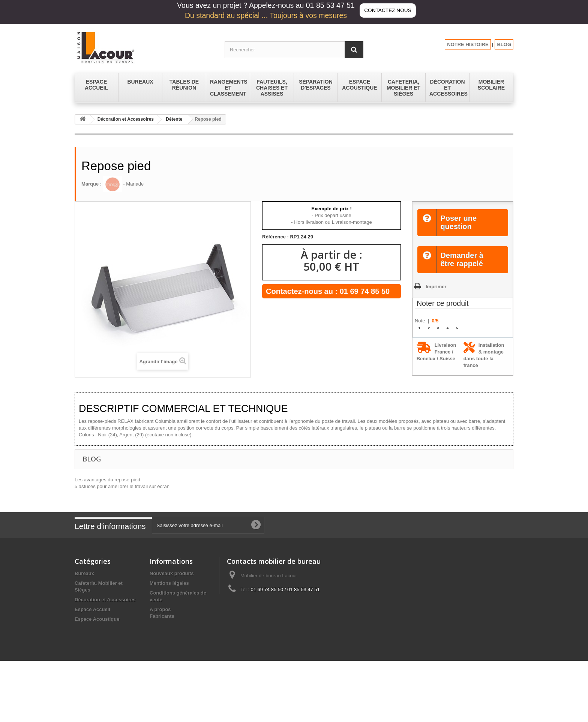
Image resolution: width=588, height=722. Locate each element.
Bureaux (84, 573)
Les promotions (168, 652)
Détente (174, 119)
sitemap (159, 662)
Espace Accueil (92, 609)
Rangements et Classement (106, 655)
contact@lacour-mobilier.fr (287, 603)
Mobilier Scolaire (94, 645)
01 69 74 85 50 (365, 291)
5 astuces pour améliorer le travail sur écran (122, 486)
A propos (160, 609)
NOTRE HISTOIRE (468, 44)
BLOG (504, 44)
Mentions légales (169, 583)
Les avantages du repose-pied (107, 480)
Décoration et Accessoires (126, 119)
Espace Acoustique (97, 619)
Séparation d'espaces (100, 665)
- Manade (124, 184)
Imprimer (436, 287)
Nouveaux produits (172, 573)
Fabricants (162, 671)
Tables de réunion (95, 675)
